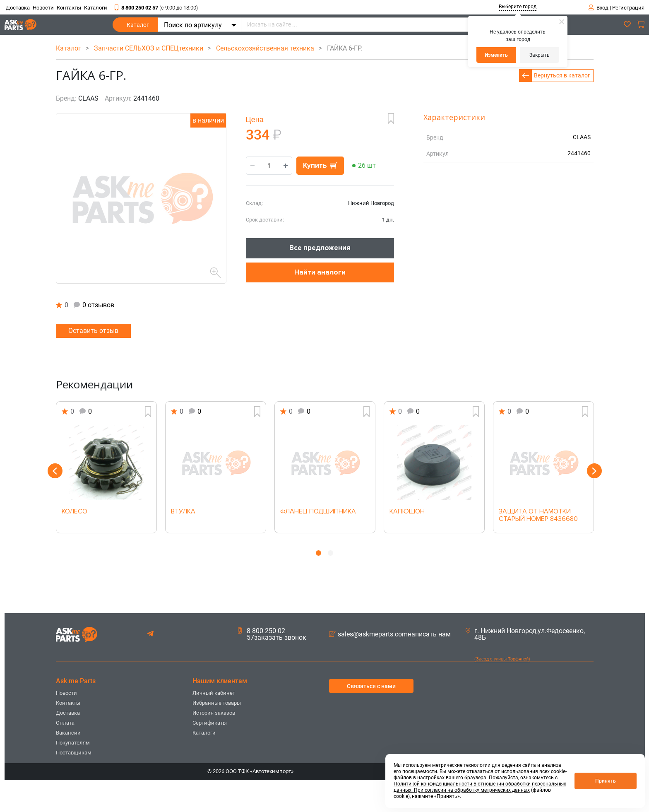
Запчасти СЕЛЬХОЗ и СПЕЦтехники (149, 48)
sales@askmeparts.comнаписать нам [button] (390, 634)
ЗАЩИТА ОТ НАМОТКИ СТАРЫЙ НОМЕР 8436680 (538, 516)
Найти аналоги (320, 272)
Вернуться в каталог (562, 75)
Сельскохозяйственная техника (266, 48)
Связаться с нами (371, 686)
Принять (606, 781)
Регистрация (628, 8)
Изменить (496, 55)
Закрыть (540, 55)
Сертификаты (210, 723)
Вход (602, 8)
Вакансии (68, 733)
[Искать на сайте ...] (389, 25)
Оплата (65, 723)
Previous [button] (55, 471)
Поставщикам (74, 753)
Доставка (18, 8)
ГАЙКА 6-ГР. (339, 48)
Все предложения (320, 248)
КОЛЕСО (75, 512)
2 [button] (331, 553)
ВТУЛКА (183, 512)
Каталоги (96, 8)
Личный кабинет (214, 693)
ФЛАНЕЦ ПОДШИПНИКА (318, 512)
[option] (106, 467)
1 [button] (318, 553)
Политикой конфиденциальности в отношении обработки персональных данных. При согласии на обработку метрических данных (480, 787)
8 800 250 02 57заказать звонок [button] (272, 634)
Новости (43, 8)
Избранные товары (217, 703)
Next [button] (594, 471)
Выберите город (518, 7)
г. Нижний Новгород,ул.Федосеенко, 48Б (525, 634)
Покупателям (73, 743)
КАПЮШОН (407, 512)
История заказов (214, 713)
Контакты (69, 8)
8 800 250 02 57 (156, 8)
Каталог (138, 27)
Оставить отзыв (93, 331)
